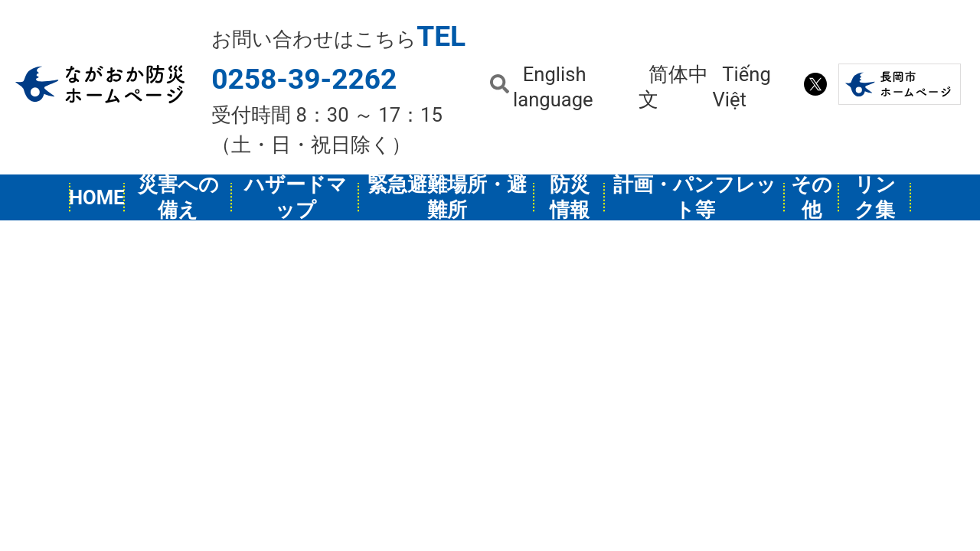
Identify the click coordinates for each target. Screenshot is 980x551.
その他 (812, 197)
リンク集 (875, 197)
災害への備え (178, 197)
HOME (97, 197)
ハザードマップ (296, 197)
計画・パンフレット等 (695, 197)
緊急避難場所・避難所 (447, 197)
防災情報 (570, 197)
